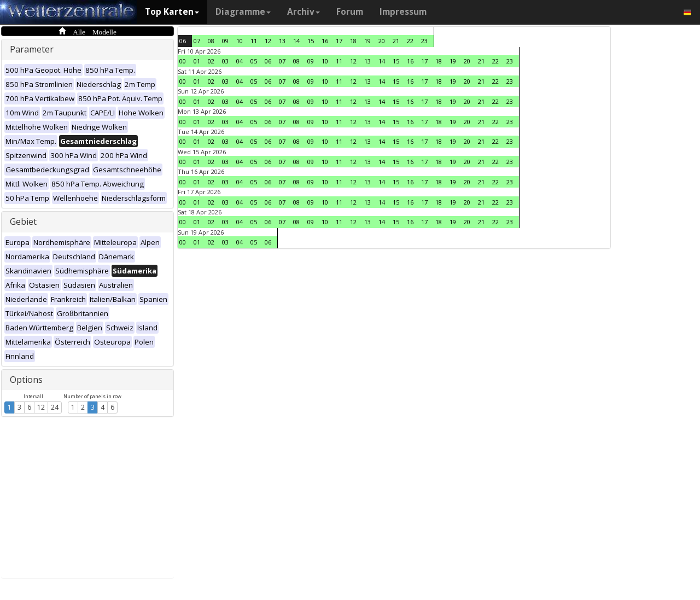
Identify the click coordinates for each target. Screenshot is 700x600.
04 (240, 61)
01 (197, 61)
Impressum (403, 12)
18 (353, 41)
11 (254, 41)
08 (211, 41)
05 (254, 61)
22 (410, 41)
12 (41, 407)
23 (424, 41)
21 (396, 41)
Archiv (304, 12)
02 (211, 61)
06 (183, 41)
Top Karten (172, 12)
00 (183, 61)
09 (225, 41)
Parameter (32, 49)
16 (325, 41)
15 (311, 41)
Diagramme (243, 12)
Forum (350, 12)
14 (296, 41)
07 (197, 41)
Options (26, 380)
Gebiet (23, 222)
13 (282, 41)
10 (240, 41)
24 (55, 407)
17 (339, 41)
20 (382, 41)
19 (367, 41)
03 (225, 61)
